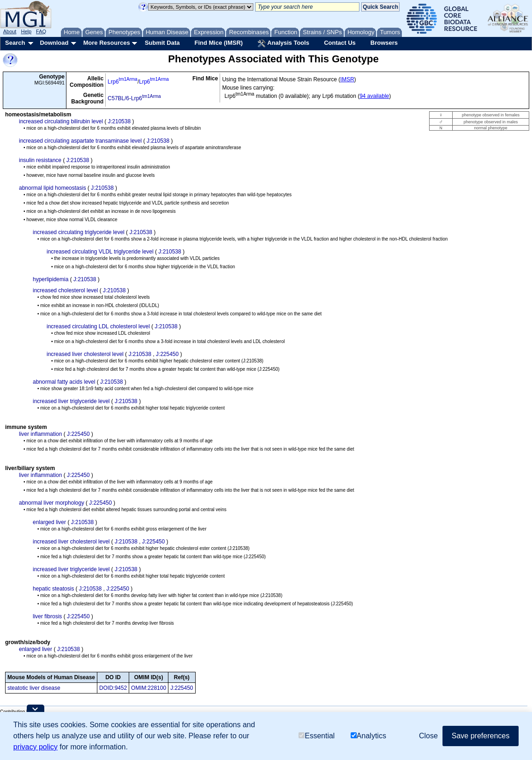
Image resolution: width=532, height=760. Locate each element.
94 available (374, 96)
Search (15, 43)
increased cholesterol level (65, 290)
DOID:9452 (113, 688)
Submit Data (162, 43)
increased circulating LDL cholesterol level (98, 326)
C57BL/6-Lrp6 (134, 98)
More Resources (106, 43)
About (10, 31)
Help (26, 31)
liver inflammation (40, 434)
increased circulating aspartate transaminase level (80, 141)
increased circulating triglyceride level (79, 232)
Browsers (384, 43)
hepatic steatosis (53, 589)
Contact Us (340, 43)
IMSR (347, 79)
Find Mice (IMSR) (218, 43)
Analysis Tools (283, 43)
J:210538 (119, 121)
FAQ (41, 31)
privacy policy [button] (36, 747)
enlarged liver (49, 522)
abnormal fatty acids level (64, 382)
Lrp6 (123, 82)
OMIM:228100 (149, 688)
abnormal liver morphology (51, 503)
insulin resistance (40, 160)
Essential (317, 736)
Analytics (368, 736)
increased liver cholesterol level (85, 354)
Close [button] (428, 736)
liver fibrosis (47, 616)
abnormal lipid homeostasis (52, 188)
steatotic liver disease (34, 688)
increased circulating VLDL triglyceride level (100, 252)
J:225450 (167, 354)
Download (54, 43)
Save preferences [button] (481, 736)
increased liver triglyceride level (71, 401)
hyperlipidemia (51, 279)
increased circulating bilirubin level (61, 121)
